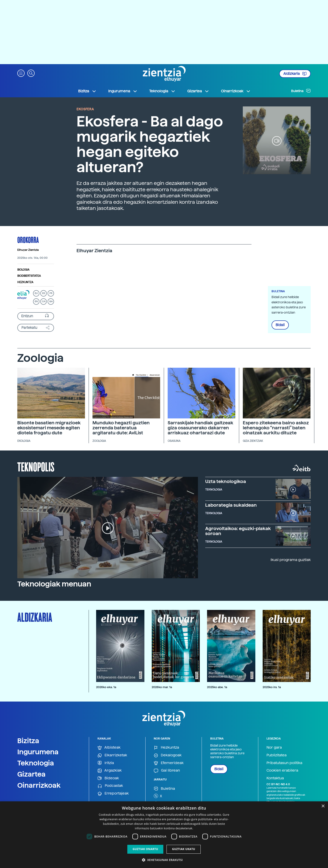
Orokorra (28, 240)
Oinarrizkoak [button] (236, 91)
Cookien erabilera (282, 770)
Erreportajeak (113, 794)
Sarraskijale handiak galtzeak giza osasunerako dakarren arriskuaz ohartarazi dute (200, 428)
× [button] (323, 806)
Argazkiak (110, 771)
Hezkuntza (25, 282)
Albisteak (109, 748)
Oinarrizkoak (39, 785)
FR (51, 293)
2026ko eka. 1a (106, 687)
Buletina (301, 91)
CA (44, 301)
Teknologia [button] (162, 91)
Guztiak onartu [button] (145, 849)
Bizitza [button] (87, 91)
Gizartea (31, 774)
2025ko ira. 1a (272, 687)
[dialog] (164, 835)
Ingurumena (38, 752)
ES (44, 293)
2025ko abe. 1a (217, 687)
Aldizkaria (295, 74)
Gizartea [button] (198, 91)
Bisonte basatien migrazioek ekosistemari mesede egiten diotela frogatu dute (49, 428)
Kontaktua (275, 778)
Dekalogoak (168, 755)
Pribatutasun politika (284, 763)
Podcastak (110, 786)
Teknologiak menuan (54, 584)
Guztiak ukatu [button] (184, 849)
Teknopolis (36, 466)
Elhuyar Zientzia (28, 250)
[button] (21, 73)
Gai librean (167, 771)
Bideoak (108, 778)
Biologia (23, 270)
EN (36, 301)
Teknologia (36, 763)
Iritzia (106, 763)
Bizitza (28, 741)
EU (36, 293)
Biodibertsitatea (29, 276)
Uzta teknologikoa (226, 481)
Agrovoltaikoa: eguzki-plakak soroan (238, 531)
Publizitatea (277, 755)
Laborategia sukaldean (231, 505)
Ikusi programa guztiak (291, 560)
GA (51, 301)
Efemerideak (169, 763)
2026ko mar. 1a (162, 687)
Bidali (280, 325)
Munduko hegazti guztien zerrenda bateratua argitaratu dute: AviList (121, 428)
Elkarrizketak (112, 755)
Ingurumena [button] (123, 91)
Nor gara (274, 747)
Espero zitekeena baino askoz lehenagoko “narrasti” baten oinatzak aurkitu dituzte (276, 428)
